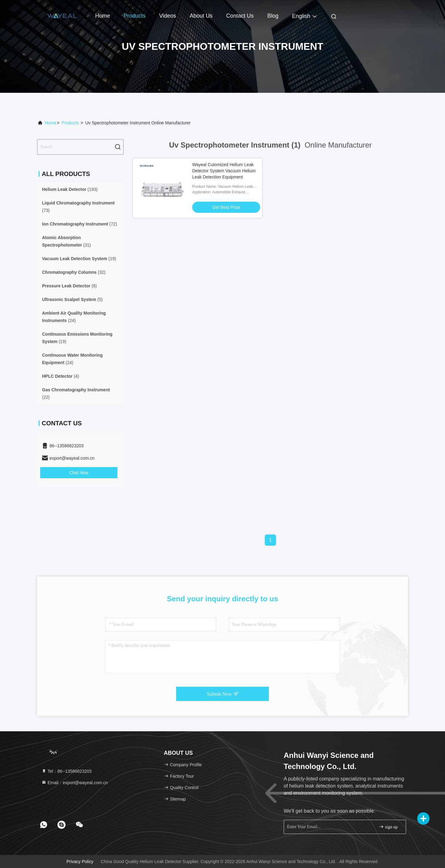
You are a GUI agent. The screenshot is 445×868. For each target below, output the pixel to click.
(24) (74, 317)
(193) (70, 189)
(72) (80, 224)
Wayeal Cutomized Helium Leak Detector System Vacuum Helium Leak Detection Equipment (224, 171)
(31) (66, 241)
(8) (69, 286)
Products (135, 16)
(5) (72, 299)
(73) (78, 207)
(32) (74, 272)
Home (103, 16)
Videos (168, 16)
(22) (76, 393)
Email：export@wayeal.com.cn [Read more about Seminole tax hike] (75, 783)
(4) (61, 376)
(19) (79, 259)
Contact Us (240, 16)
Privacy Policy (80, 862)
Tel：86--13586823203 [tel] (66, 771)
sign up (388, 827)
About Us (201, 16)
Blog (273, 16)
